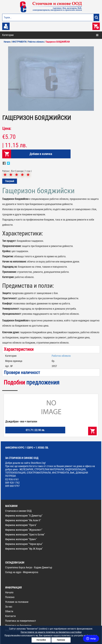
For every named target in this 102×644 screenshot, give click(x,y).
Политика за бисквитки (18, 625)
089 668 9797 (12, 486)
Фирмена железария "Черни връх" (24, 544)
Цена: (7, 129)
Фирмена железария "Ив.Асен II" (23, 520)
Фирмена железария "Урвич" (21, 539)
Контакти (10, 616)
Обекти (9, 611)
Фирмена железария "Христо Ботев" (25, 534)
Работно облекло (61, 356)
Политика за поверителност (21, 621)
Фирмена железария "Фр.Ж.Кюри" (24, 549)
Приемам (61, 640)
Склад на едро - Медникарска (22, 572)
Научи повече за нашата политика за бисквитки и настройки (51, 632)
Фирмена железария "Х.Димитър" (24, 516)
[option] (51, 79)
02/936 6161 (12, 479)
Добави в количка (41, 154)
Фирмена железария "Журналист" (24, 530)
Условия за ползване (17, 602)
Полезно (10, 597)
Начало (9, 592)
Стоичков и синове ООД (18, 511)
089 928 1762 (12, 483)
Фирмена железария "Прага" (21, 525)
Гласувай (10, 181)
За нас (9, 607)
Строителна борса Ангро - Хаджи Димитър (29, 567)
